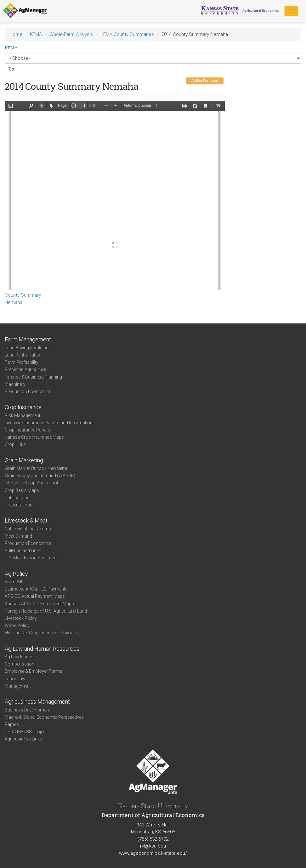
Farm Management (28, 339)
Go (11, 69)
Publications (17, 498)
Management (18, 686)
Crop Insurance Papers (28, 430)
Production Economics (28, 391)
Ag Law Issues (19, 657)
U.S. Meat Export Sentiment (31, 558)
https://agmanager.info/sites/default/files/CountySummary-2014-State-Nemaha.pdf (115, 195)
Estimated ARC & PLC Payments (36, 589)
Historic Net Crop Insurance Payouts (41, 633)
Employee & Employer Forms (34, 671)
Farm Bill (13, 582)
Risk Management (23, 415)
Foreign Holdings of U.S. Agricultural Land (46, 611)
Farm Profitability (22, 362)
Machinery (15, 384)
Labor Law (15, 679)
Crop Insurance (23, 407)
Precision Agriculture (25, 369)
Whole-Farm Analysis (71, 34)
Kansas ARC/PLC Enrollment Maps (39, 604)
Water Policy (17, 625)
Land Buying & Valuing (27, 348)
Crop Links (15, 444)
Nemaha (14, 302)
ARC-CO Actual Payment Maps (35, 596)
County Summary (23, 295)
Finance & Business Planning (33, 377)
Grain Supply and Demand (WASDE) (40, 476)
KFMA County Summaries (127, 34)
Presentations (19, 505)
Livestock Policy (21, 618)
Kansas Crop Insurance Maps (34, 437)
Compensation (20, 664)
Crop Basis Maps (22, 490)
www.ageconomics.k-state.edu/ (153, 853)
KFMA (36, 34)
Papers (12, 724)
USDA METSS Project (26, 732)
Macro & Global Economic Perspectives (44, 717)
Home (16, 34)
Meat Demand (18, 536)
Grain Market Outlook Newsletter (37, 468)
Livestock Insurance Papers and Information (49, 423)
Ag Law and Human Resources (42, 649)
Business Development (27, 710)
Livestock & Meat (26, 520)
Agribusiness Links (23, 739)
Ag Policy (16, 574)
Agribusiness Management (37, 702)
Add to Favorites (205, 81)
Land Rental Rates (22, 355)
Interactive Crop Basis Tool (31, 483)
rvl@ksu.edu (153, 846)
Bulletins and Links (23, 551)
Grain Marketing (24, 460)
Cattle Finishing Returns (28, 529)
